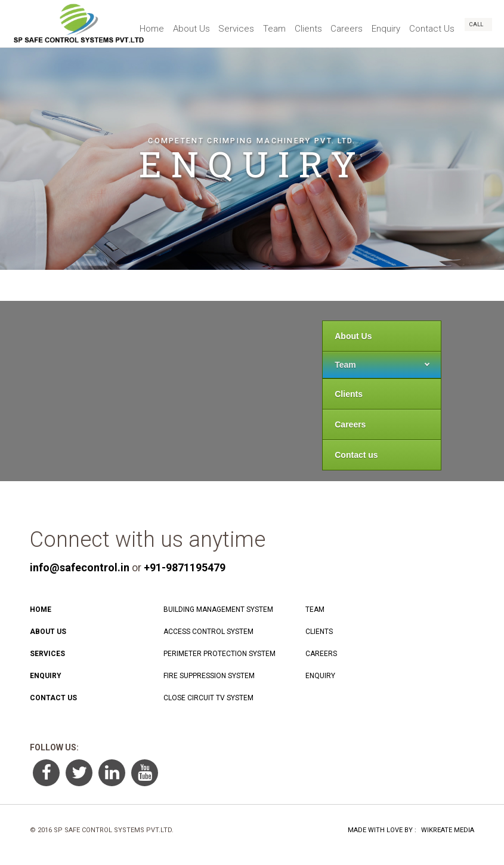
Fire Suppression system (209, 676)
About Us (171, 24)
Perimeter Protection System (219, 654)
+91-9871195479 (185, 567)
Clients (297, 24)
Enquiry (381, 24)
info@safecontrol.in (80, 567)
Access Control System (208, 632)
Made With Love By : (382, 830)
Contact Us (430, 24)
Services (219, 24)
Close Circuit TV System (208, 698)
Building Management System (218, 609)
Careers (339, 24)
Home (128, 24)
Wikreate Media (448, 830)
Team (260, 24)
